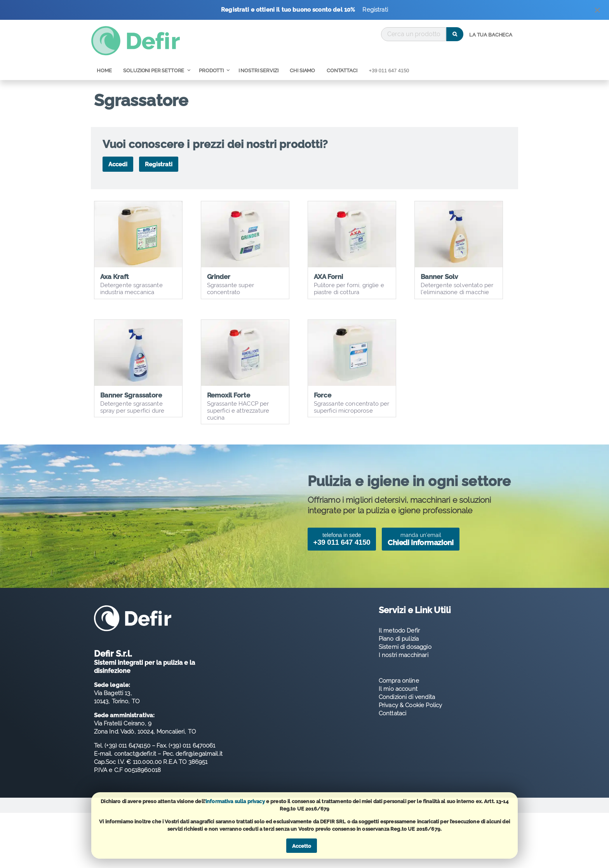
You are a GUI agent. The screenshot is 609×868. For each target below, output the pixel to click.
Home (104, 71)
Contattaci (342, 71)
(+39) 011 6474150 (127, 756)
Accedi (118, 164)
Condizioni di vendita (407, 707)
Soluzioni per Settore (154, 71)
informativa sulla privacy (235, 801)
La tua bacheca (491, 35)
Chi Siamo (302, 71)
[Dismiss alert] (598, 12)
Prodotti (211, 71)
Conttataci (393, 723)
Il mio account (398, 699)
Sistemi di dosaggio (405, 657)
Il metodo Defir (399, 640)
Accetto (302, 846)
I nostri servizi (258, 71)
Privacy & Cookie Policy (410, 715)
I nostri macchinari (404, 665)
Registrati (375, 10)
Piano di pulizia (399, 648)
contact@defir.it (135, 764)
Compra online (399, 690)
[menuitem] (491, 35)
